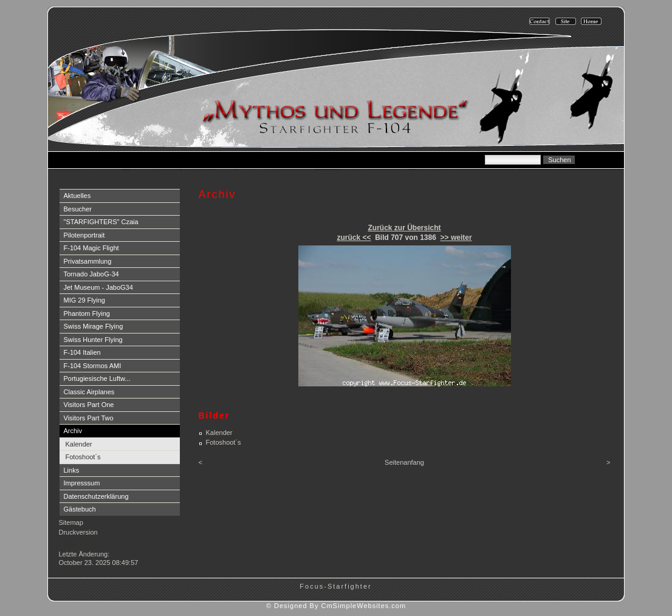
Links (72, 470)
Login (68, 544)
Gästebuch (80, 509)
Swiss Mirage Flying (94, 326)
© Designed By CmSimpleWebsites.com (336, 606)
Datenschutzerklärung (96, 496)
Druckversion (78, 532)
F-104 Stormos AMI (93, 366)
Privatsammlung (88, 261)
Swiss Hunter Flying (93, 340)
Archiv (73, 431)
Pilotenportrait (84, 235)
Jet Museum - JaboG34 (98, 287)
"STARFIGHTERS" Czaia (101, 222)
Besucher (78, 209)
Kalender (79, 444)
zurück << (354, 238)
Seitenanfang (404, 462)
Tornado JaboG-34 (91, 274)
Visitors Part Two (89, 418)
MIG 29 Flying (84, 300)
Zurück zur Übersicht (404, 228)
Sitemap (71, 522)
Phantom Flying (87, 313)
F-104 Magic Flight (91, 248)
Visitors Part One (89, 405)
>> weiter (456, 238)
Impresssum (82, 483)
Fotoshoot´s (83, 457)
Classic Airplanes (89, 392)
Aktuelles (77, 196)
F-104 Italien (82, 352)
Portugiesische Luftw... (97, 378)
